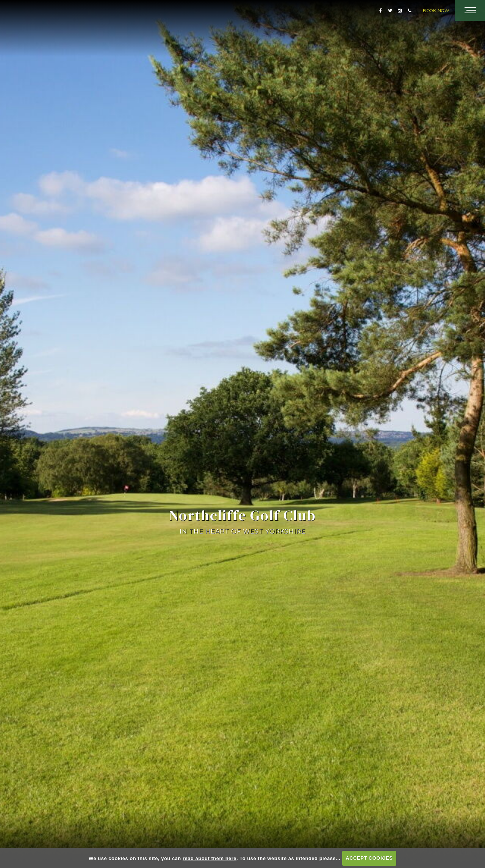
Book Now (436, 11)
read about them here (210, 858)
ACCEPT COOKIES (369, 858)
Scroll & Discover (242, 848)
